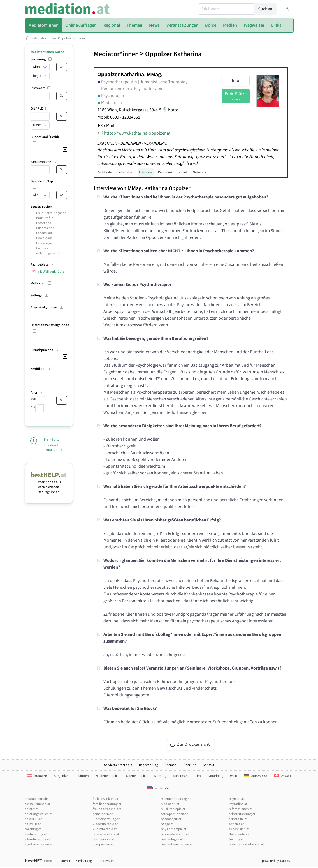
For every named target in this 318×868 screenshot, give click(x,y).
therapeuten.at (240, 834)
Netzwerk (199, 172)
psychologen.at (172, 839)
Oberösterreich (137, 776)
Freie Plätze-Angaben (51, 213)
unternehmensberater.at (246, 844)
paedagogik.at (171, 819)
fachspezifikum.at (105, 799)
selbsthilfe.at (238, 819)
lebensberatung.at (106, 834)
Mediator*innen (45, 38)
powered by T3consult (278, 861)
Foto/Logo (44, 223)
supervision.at (239, 829)
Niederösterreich (107, 776)
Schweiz (283, 776)
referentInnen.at (241, 809)
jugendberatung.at (106, 819)
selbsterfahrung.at (242, 814)
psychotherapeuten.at (177, 844)
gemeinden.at (103, 814)
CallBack (42, 248)
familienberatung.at (107, 804)
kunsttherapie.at (105, 829)
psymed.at (236, 799)
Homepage (44, 243)
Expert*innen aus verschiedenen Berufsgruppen (49, 485)
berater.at (32, 809)
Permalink (165, 172)
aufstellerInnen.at (37, 804)
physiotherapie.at (174, 829)
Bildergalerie (45, 228)
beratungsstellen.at (39, 814)
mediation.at (170, 804)
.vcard (183, 172)
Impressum (107, 861)
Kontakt (209, 765)
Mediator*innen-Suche (47, 52)
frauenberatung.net (107, 809)
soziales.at (236, 824)
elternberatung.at (37, 839)
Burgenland (62, 776)
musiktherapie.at (173, 809)
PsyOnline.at (238, 804)
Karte (170, 110)
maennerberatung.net (177, 799)
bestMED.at (33, 824)
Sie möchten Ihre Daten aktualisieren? (54, 445)
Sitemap (171, 765)
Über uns (190, 765)
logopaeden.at (103, 844)
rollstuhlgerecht (47, 253)
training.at (236, 839)
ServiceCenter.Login (118, 765)
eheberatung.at (36, 834)
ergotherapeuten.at (39, 844)
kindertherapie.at (105, 824)
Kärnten (83, 776)
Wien (234, 776)
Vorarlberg (216, 776)
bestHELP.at (33, 819)
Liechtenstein (159, 788)
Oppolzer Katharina (72, 38)
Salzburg (160, 776)
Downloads (44, 238)
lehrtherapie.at (103, 839)
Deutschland (256, 776)
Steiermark (181, 776)
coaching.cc (33, 829)
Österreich (37, 776)
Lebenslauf (44, 233)
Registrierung (148, 765)
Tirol (199, 776)
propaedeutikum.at (175, 834)
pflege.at (167, 824)
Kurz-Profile (45, 218)
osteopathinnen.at (174, 814)
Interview (146, 172)
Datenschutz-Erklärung (76, 861)
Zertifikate (105, 172)
